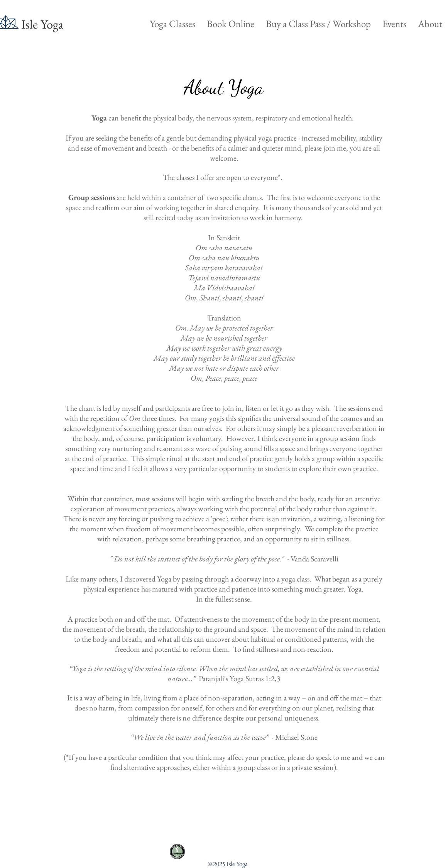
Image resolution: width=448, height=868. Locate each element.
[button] (172, 24)
